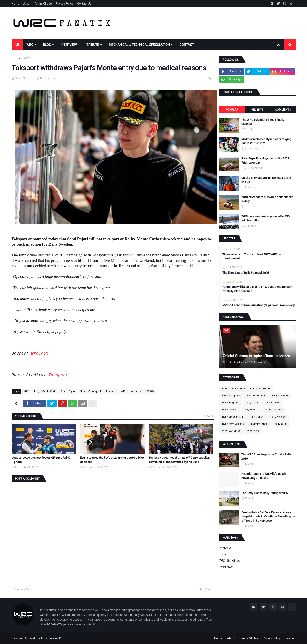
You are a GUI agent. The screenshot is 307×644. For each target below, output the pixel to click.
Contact (291, 638)
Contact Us (84, 4)
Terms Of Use (43, 4)
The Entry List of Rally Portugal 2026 (246, 273)
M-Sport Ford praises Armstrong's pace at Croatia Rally (258, 305)
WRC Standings (231, 431)
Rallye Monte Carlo (45, 391)
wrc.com (40, 353)
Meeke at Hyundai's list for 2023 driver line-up (266, 180)
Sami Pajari (68, 391)
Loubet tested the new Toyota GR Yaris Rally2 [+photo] (41, 460)
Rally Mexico (278, 417)
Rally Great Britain (233, 417)
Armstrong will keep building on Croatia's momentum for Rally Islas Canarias (257, 289)
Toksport (58, 375)
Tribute (224, 554)
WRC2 (151, 391)
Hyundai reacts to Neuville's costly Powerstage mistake (264, 476)
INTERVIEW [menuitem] (69, 45)
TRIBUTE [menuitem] (93, 45)
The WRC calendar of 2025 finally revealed (263, 122)
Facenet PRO (56, 638)
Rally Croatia (229, 410)
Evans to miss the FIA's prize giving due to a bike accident (112, 460)
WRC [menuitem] (30, 45)
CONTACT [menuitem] (187, 45)
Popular (232, 110)
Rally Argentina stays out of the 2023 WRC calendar (265, 160)
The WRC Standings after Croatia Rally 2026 (266, 456)
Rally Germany (274, 410)
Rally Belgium (230, 403)
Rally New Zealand (233, 424)
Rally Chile (252, 403)
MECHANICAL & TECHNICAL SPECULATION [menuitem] (139, 45)
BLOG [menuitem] (47, 45)
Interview (225, 548)
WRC (124, 391)
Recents (257, 110)
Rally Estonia (251, 410)
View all (209, 416)
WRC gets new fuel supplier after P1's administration (266, 218)
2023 (27, 58)
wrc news (137, 391)
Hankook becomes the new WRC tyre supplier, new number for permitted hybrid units (179, 460)
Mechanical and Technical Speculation (246, 389)
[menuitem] (17, 45)
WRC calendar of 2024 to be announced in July (267, 199)
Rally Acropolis (231, 396)
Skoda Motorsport (90, 391)
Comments (283, 110)
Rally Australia (280, 396)
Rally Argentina (256, 396)
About (27, 4)
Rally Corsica (273, 403)
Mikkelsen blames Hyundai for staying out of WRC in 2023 (266, 141)
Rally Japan (257, 417)
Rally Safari (281, 424)
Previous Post (23, 589)
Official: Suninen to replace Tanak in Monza (256, 356)
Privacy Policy (65, 4)
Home (15, 4)
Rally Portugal (259, 424)
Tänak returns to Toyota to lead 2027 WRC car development (252, 256)
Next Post (205, 589)
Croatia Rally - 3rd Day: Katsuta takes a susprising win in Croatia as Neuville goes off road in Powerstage (268, 516)
